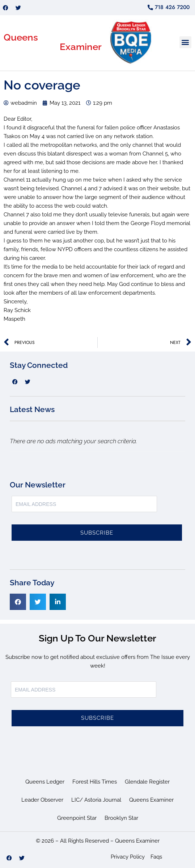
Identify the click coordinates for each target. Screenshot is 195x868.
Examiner (81, 47)
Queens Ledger (45, 782)
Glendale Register (147, 782)
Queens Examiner (151, 800)
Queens (21, 37)
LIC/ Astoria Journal (96, 800)
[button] (185, 42)
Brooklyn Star (121, 818)
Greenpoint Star (77, 818)
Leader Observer (42, 800)
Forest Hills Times (95, 782)
